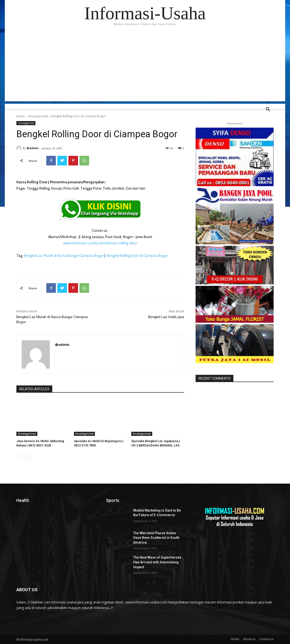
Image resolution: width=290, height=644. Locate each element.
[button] (268, 110)
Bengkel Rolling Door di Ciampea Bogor (137, 256)
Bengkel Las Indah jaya (166, 317)
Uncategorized (38, 116)
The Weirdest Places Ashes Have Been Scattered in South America (156, 538)
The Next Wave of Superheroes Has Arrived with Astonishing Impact (157, 562)
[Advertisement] (145, 68)
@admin (33, 148)
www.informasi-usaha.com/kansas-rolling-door (100, 243)
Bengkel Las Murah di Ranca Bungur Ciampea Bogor (64, 256)
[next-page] (27, 457)
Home (21, 116)
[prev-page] (19, 457)
